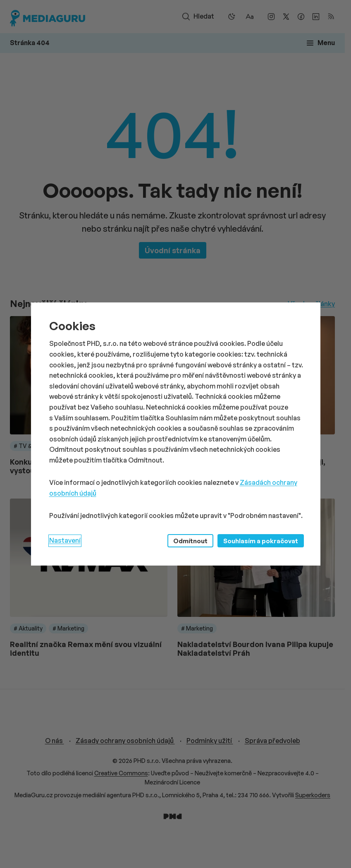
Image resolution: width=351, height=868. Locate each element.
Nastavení (65, 540)
